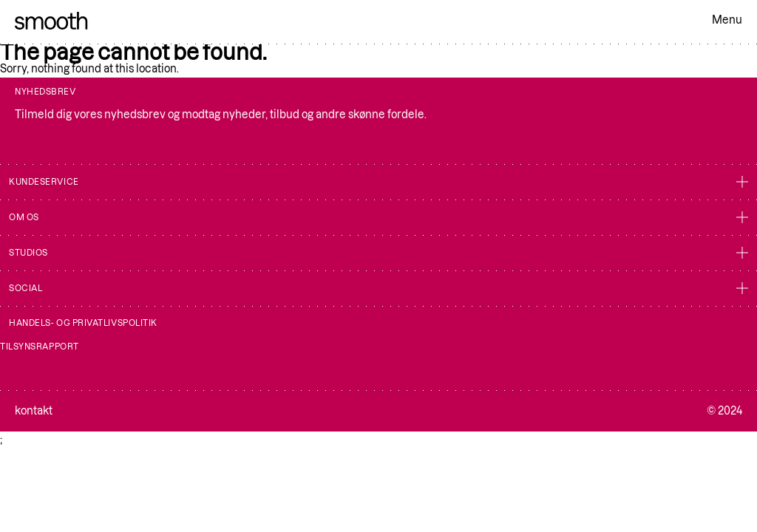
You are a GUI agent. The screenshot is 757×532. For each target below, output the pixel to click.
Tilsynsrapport (40, 347)
